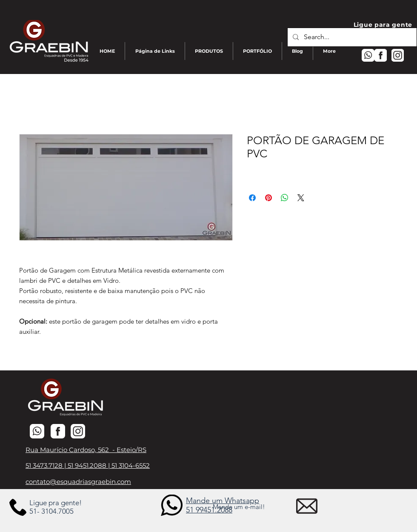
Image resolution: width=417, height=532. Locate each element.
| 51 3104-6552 (129, 465)
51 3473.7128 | (47, 465)
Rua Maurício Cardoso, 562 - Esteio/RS (86, 450)
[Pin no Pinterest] (268, 198)
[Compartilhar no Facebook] (252, 198)
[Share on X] (301, 198)
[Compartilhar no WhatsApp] (285, 198)
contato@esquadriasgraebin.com (78, 482)
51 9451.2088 (88, 465)
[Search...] (351, 37)
